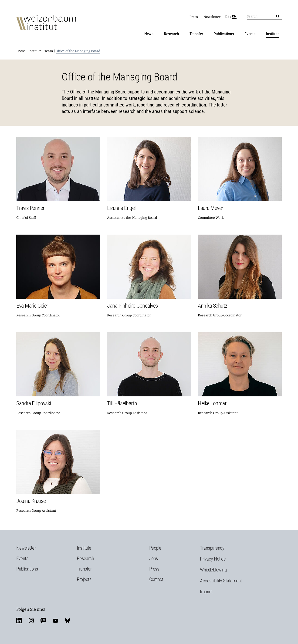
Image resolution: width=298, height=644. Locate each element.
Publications (224, 34)
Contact (156, 579)
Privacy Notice (213, 559)
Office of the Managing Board (78, 51)
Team (49, 51)
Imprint (206, 592)
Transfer (196, 34)
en (234, 16)
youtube (55, 621)
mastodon (43, 621)
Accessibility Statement (221, 581)
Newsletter (212, 17)
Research (171, 34)
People (155, 548)
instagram (31, 621)
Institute (273, 34)
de (227, 16)
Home (21, 51)
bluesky (68, 621)
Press (194, 17)
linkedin (19, 621)
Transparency (212, 548)
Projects (84, 579)
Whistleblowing (213, 570)
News (149, 34)
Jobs (154, 558)
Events (250, 34)
